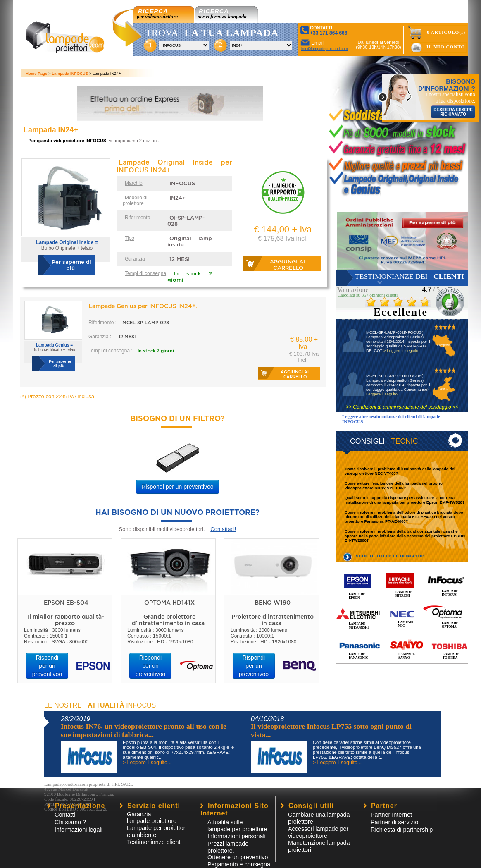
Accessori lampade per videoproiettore (318, 832)
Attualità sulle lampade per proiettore (237, 826)
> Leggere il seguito (401, 350)
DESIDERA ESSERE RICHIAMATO (453, 112)
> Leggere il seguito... (147, 763)
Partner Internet (391, 815)
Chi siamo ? (70, 822)
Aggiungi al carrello (288, 265)
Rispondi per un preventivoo (177, 487)
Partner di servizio (394, 822)
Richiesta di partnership (402, 830)
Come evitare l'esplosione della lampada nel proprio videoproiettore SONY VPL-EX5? (394, 485)
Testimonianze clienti (154, 842)
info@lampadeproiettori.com (325, 49)
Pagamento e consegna (239, 864)
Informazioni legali (79, 830)
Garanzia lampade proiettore (152, 818)
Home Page (36, 73)
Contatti (65, 815)
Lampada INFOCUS (70, 73)
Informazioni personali (237, 836)
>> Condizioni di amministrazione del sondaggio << (402, 407)
